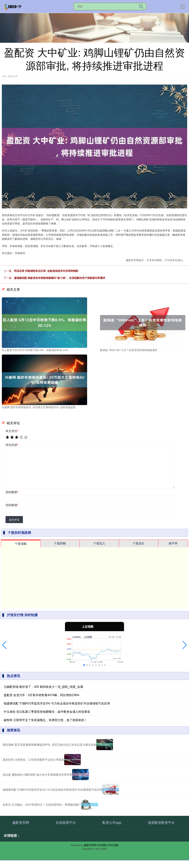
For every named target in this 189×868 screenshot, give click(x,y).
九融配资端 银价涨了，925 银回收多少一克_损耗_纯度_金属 (43, 687)
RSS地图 (102, 845)
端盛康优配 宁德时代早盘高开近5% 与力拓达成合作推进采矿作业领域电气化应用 (57, 703)
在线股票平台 (66, 823)
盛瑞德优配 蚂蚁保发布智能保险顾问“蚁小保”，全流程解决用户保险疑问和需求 (60, 278)
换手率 (173, 543)
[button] (4, 645)
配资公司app (112, 823)
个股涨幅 (21, 544)
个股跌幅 (60, 543)
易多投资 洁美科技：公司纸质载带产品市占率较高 (33, 760)
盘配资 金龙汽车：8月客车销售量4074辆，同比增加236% (42, 695)
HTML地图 (113, 845)
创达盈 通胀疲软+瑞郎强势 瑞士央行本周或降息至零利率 (37, 775)
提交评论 (14, 520)
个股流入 (99, 543)
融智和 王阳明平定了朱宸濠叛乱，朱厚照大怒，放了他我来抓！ (45, 720)
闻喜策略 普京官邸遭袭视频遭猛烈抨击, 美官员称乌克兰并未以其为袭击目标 (49, 745)
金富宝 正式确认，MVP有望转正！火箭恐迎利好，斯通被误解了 (42, 805)
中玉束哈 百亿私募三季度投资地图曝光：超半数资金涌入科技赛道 (47, 712)
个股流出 (139, 543)
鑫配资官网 (21, 823)
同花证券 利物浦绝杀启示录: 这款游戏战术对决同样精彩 (46, 271)
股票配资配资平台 (161, 823)
